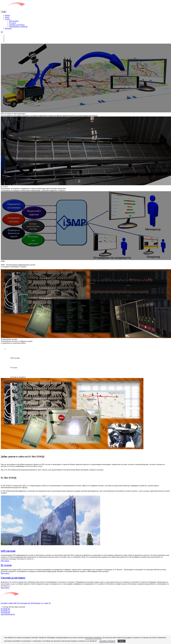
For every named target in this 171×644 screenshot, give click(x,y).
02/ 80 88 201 (5, 609)
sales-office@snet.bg (8, 614)
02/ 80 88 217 (5, 611)
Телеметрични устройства (18, 27)
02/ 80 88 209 (5, 612)
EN (2, 32)
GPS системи (14, 21)
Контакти (8, 28)
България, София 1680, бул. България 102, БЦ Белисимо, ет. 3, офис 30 (26, 603)
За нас (7, 17)
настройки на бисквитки (107, 641)
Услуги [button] (7, 19)
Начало (7, 15)
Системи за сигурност (17, 25)
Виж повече (5, 561)
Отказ (122, 641)
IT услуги (12, 23)
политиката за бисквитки (93, 638)
